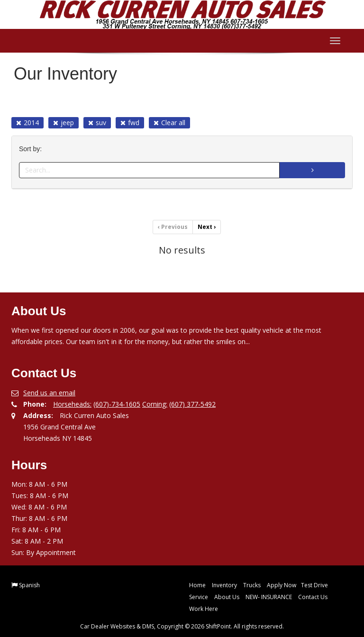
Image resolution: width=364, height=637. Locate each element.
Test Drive (314, 585)
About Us (227, 597)
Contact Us (313, 597)
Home (197, 585)
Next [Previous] (207, 227)
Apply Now (282, 585)
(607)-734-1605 (117, 404)
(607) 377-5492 (192, 404)
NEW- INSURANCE (269, 597)
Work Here (204, 609)
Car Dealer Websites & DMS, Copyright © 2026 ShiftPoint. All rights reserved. (182, 626)
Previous (173, 227)
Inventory (224, 585)
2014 (27, 123)
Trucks (252, 585)
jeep (64, 123)
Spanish (29, 585)
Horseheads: (72, 404)
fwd (130, 123)
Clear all (169, 123)
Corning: (155, 404)
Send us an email (49, 393)
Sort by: (32, 149)
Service (199, 597)
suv (97, 123)
